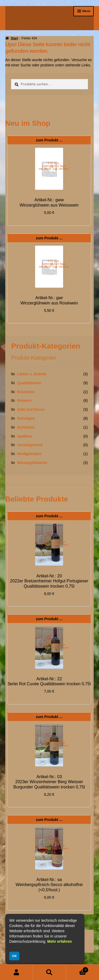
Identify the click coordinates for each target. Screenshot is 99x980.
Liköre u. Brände (32, 374)
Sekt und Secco (31, 409)
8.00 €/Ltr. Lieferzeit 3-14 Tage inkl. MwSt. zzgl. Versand (54, 845)
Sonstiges (26, 418)
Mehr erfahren (60, 941)
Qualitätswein (29, 383)
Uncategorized (30, 445)
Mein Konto (16, 972)
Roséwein (26, 392)
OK (14, 956)
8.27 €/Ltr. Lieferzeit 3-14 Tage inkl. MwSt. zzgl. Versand (54, 743)
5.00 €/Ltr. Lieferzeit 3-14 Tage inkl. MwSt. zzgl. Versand (54, 166)
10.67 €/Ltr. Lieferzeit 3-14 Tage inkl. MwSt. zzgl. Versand (54, 542)
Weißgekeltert (29, 454)
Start (14, 38)
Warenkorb (77, 969)
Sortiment (26, 427)
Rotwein (24, 401)
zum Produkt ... (49, 140)
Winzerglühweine (32, 463)
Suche (49, 972)
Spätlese (25, 436)
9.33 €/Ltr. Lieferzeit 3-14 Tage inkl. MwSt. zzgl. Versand (54, 645)
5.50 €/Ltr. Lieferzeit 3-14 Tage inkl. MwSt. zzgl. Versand (54, 264)
